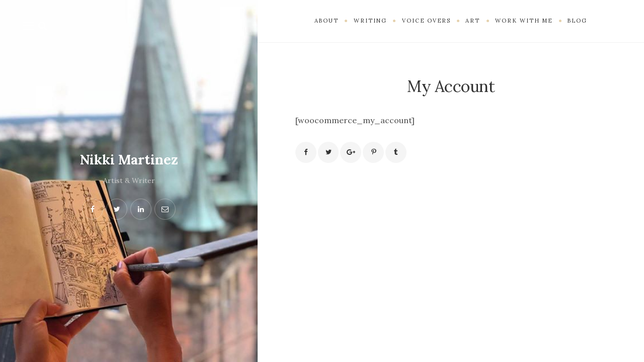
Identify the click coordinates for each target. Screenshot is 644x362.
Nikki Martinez (129, 159)
